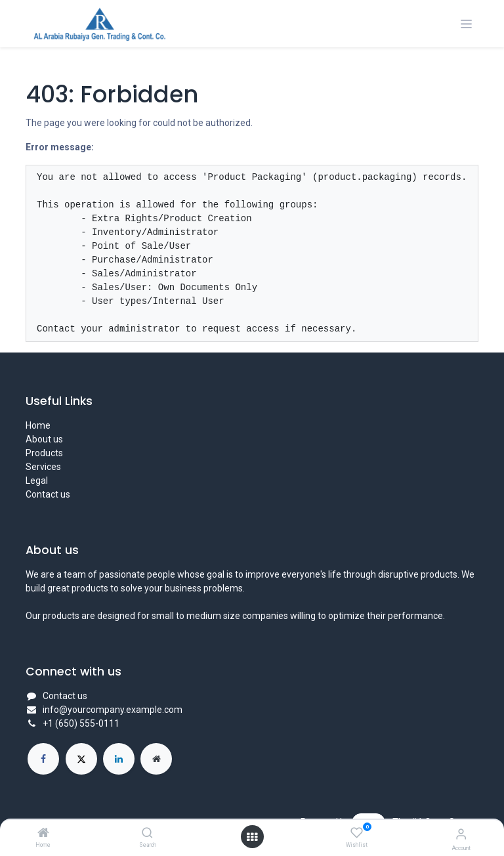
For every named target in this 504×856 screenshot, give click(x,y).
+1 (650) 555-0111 (81, 723)
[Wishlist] (357, 833)
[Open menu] (252, 837)
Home (38, 425)
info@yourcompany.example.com (113, 710)
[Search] (147, 834)
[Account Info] (461, 834)
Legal (37, 481)
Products (44, 453)
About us (44, 439)
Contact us (48, 494)
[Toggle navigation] (466, 24)
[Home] (43, 834)
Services (43, 467)
